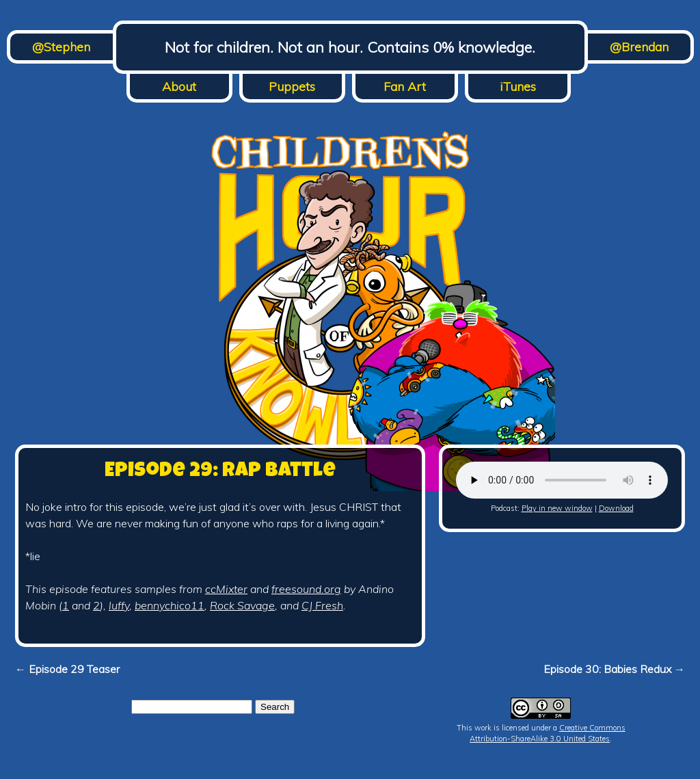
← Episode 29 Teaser (67, 669)
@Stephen (61, 47)
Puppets (292, 87)
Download (616, 508)
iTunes (518, 87)
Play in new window (557, 508)
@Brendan (639, 47)
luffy (119, 605)
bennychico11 (170, 605)
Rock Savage (242, 605)
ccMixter (226, 589)
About (179, 87)
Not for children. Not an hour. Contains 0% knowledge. (350, 47)
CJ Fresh (322, 605)
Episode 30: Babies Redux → (614, 669)
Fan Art (405, 87)
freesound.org (306, 589)
